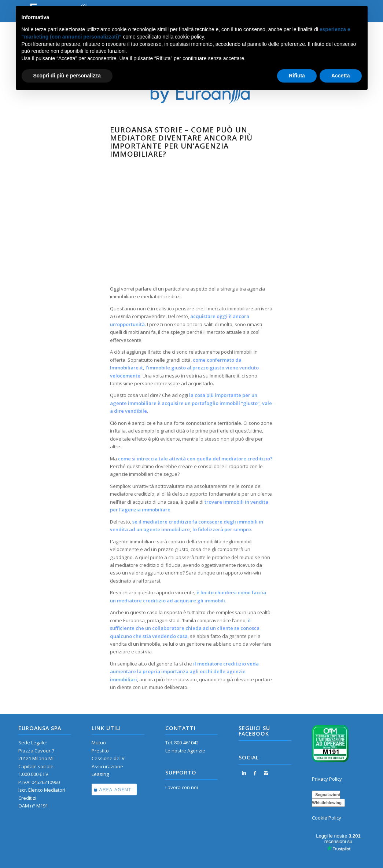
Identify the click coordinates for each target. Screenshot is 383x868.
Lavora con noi (182, 787)
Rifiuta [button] (297, 76)
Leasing (100, 774)
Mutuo (99, 743)
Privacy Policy (327, 779)
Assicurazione (107, 766)
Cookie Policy (327, 818)
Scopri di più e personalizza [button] (67, 76)
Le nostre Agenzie (185, 751)
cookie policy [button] (189, 37)
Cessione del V (108, 758)
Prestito (100, 751)
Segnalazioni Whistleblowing (327, 799)
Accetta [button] (341, 76)
